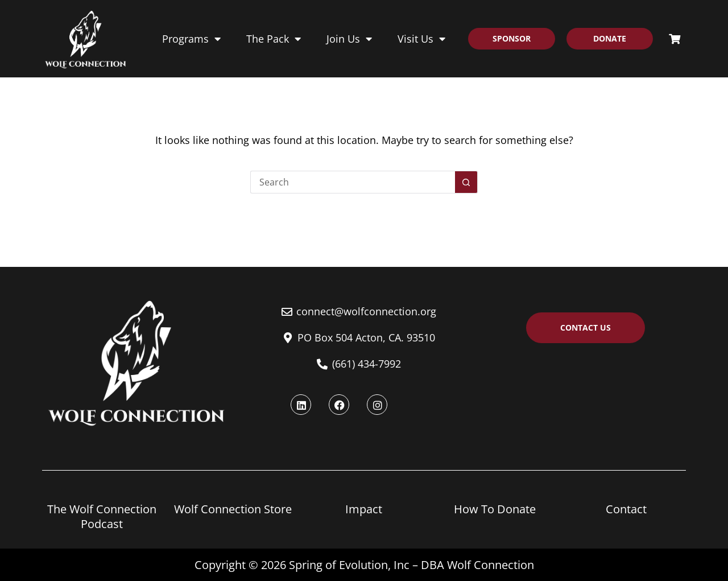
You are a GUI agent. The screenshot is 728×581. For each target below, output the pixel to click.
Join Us (349, 39)
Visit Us (421, 39)
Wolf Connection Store (233, 509)
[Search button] (466, 222)
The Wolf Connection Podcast (102, 516)
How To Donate (495, 509)
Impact (364, 509)
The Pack (274, 39)
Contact (626, 509)
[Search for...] (353, 222)
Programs (191, 39)
